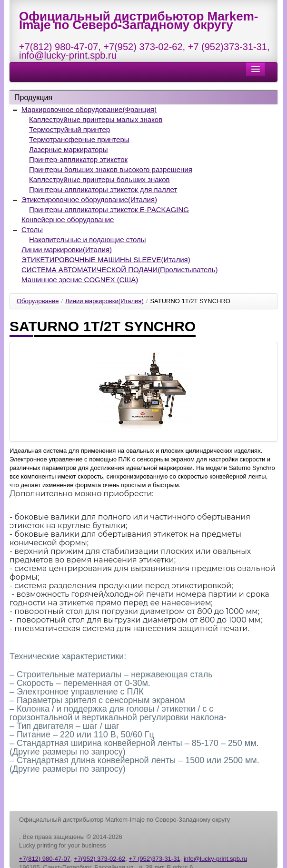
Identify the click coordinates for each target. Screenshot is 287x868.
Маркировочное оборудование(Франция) (89, 109)
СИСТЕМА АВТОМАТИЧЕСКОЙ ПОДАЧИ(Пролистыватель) (119, 270)
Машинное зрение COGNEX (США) (80, 280)
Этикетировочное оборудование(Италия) (89, 199)
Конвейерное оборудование (68, 220)
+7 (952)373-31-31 (228, 47)
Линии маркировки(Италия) (67, 250)
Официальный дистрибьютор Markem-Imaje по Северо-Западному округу (139, 20)
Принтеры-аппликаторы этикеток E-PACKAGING (109, 209)
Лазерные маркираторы (68, 149)
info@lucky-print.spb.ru (68, 55)
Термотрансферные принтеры (79, 139)
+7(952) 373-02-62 (143, 47)
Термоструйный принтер (69, 129)
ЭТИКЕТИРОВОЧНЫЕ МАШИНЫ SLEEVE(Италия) (106, 260)
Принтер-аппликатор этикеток (78, 159)
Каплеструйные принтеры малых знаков (96, 119)
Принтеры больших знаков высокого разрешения (111, 169)
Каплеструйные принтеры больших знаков (99, 179)
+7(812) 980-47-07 (59, 47)
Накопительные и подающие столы (87, 240)
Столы (32, 230)
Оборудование (38, 301)
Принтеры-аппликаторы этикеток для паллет (103, 189)
